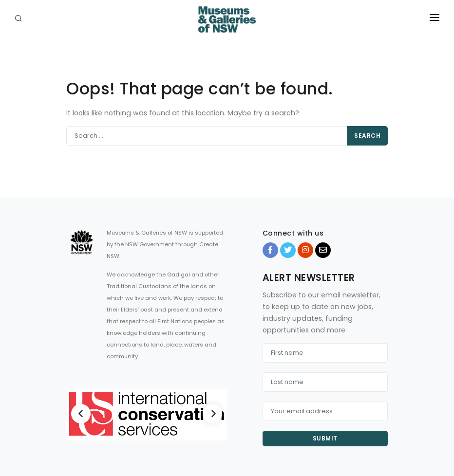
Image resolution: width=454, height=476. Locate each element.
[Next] (212, 414)
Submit (325, 438)
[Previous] (81, 414)
